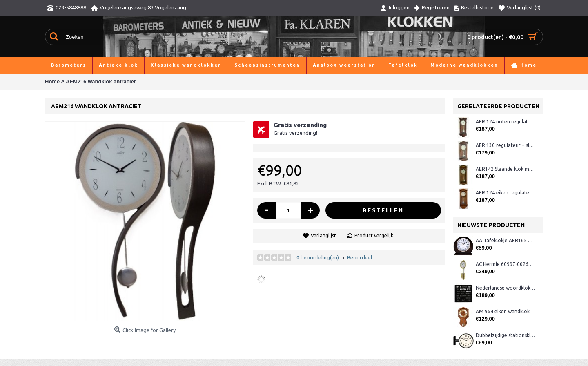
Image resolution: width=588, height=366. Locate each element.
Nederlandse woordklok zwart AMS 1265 (505, 288)
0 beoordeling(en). (318, 257)
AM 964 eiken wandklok (503, 311)
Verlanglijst (323, 235)
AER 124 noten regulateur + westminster (505, 122)
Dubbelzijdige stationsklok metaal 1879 (505, 335)
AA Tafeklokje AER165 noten (505, 240)
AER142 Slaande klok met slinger (505, 169)
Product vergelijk (374, 235)
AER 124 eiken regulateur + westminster (505, 193)
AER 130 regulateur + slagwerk (505, 145)
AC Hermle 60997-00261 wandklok (505, 264)
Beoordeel (360, 257)
